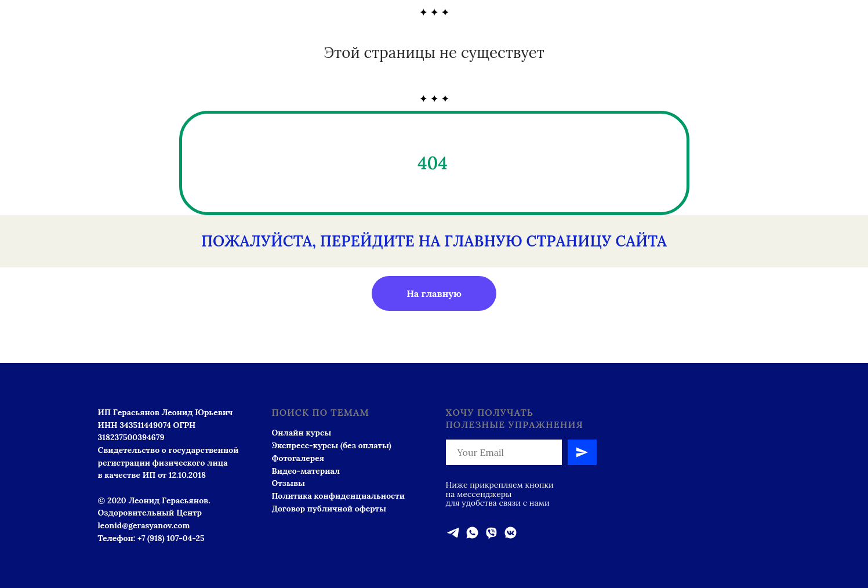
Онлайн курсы (302, 433)
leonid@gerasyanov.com (144, 525)
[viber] (491, 533)
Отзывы (289, 483)
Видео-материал (306, 471)
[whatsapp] (472, 533)
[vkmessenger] (511, 533)
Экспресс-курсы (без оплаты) (332, 445)
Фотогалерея (298, 458)
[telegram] (453, 533)
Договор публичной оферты (329, 509)
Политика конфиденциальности (338, 496)
